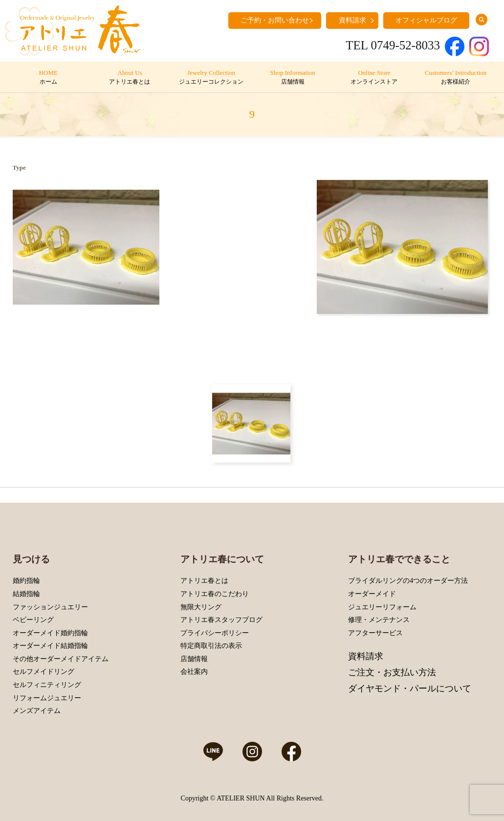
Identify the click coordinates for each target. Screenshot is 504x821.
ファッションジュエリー (50, 607)
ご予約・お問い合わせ (275, 20)
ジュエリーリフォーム (382, 607)
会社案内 (194, 672)
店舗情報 (194, 659)
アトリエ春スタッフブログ (221, 620)
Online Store (374, 78)
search (482, 20)
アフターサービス (375, 633)
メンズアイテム (37, 711)
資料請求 (352, 20)
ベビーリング (33, 620)
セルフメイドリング (44, 672)
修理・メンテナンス (379, 620)
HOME (48, 78)
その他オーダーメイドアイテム (61, 659)
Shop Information (293, 78)
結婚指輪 (26, 594)
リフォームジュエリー (47, 698)
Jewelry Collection (211, 78)
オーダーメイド (372, 594)
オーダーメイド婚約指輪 (50, 633)
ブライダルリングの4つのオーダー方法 (408, 581)
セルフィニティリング (47, 685)
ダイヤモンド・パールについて (410, 688)
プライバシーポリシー (215, 633)
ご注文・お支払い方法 (392, 672)
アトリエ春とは (204, 581)
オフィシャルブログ (426, 20)
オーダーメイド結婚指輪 (50, 646)
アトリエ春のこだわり (215, 594)
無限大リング (201, 607)
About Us (130, 78)
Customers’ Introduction (455, 78)
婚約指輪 (26, 581)
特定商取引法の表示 (211, 646)
